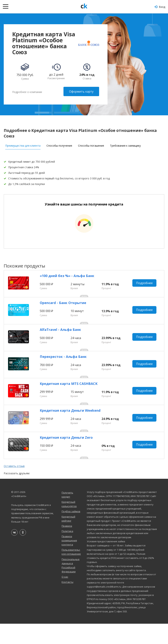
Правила (67, 546)
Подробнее (146, 284)
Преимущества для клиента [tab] (23, 144)
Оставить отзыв (14, 486)
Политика (67, 551)
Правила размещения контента (69, 561)
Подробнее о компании (27, 91)
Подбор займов (71, 531)
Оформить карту (81, 91)
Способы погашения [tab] (91, 144)
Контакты (67, 602)
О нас (65, 597)
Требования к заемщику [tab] (125, 144)
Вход (160, 7)
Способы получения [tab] (59, 144)
